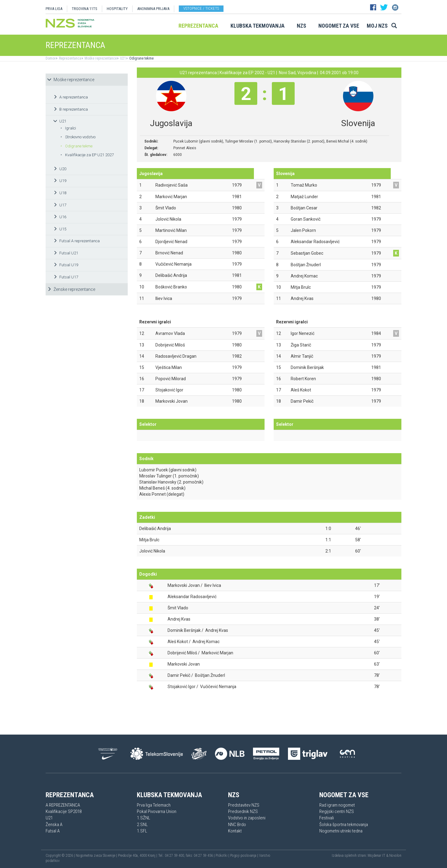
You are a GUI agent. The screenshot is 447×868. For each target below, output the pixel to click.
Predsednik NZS (243, 811)
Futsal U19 (66, 265)
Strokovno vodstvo (78, 137)
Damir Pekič (179, 675)
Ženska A (54, 825)
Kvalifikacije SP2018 (64, 811)
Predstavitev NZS (244, 805)
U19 (60, 181)
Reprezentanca (198, 26)
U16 (60, 217)
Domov (51, 58)
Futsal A (53, 831)
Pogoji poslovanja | (245, 856)
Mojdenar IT (376, 856)
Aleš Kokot (178, 642)
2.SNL (142, 825)
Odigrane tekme (141, 58)
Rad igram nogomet (337, 805)
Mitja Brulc (149, 540)
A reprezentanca (71, 97)
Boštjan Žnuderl (210, 675)
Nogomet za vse (339, 26)
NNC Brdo (237, 825)
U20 (60, 169)
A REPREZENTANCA (63, 805)
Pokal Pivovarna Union (157, 811)
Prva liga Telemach (154, 805)
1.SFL (142, 831)
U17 (60, 205)
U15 (60, 229)
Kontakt (235, 831)
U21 (123, 58)
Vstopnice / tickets (201, 8)
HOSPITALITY (117, 9)
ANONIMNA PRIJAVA (153, 9)
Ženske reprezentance (71, 289)
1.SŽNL (144, 818)
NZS (301, 26)
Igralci (68, 128)
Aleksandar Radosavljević (192, 597)
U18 (60, 193)
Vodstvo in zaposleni (247, 818)
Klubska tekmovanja (258, 26)
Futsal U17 (66, 277)
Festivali (327, 818)
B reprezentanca (71, 109)
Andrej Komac (206, 642)
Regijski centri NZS (337, 811)
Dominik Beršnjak (184, 630)
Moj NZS (377, 26)
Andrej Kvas (179, 619)
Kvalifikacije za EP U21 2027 (87, 155)
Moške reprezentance (100, 58)
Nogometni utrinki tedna (341, 831)
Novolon (395, 856)
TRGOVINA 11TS (85, 9)
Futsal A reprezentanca (76, 241)
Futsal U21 (66, 253)
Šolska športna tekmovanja (344, 825)
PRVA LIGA (54, 9)
